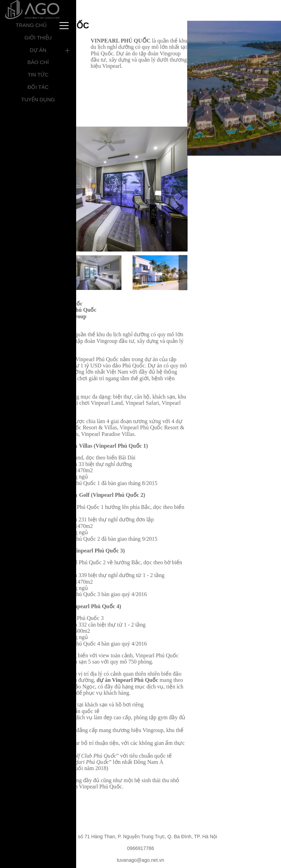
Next (180, 196)
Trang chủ (31, 25)
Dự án (38, 50)
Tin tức (38, 75)
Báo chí (38, 62)
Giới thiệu (38, 38)
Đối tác (38, 87)
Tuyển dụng (38, 99)
